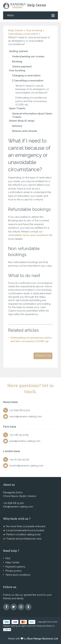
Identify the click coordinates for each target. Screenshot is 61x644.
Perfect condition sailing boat (23, 534)
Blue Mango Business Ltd (43, 639)
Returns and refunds (25, 131)
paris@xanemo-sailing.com (25, 441)
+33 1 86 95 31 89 (19, 435)
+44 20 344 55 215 (19, 459)
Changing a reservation (26, 76)
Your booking (34, 30)
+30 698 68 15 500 (20, 410)
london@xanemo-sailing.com (26, 466)
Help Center (16, 30)
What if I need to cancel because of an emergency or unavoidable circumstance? (32, 89)
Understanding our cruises (28, 56)
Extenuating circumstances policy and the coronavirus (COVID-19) (31, 101)
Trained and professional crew (24, 539)
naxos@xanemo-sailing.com (26, 416)
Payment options (15, 567)
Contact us (43, 356)
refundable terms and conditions (28, 235)
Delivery (17, 126)
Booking (17, 62)
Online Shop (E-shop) (22, 121)
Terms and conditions (18, 575)
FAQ (8, 558)
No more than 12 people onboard (26, 526)
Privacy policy (14, 571)
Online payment (22, 67)
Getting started (18, 51)
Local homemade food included (25, 530)
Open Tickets (17, 108)
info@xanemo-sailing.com (18, 507)
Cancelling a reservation (23, 34)
